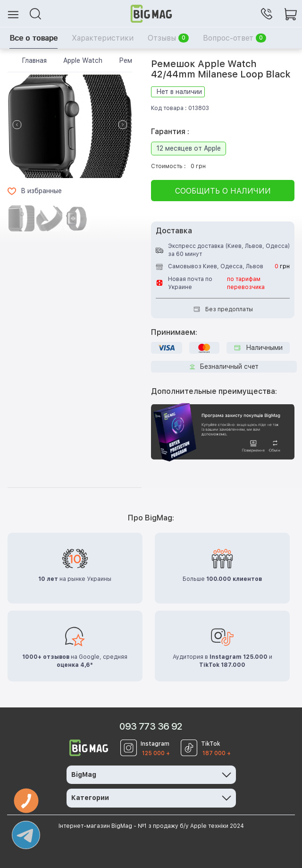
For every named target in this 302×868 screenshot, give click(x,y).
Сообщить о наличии (223, 191)
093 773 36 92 (151, 726)
